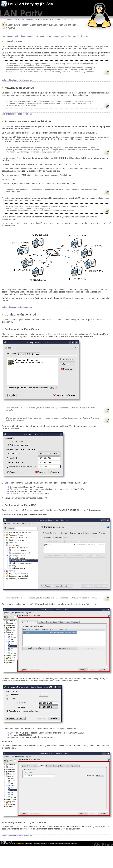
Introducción (7, 36)
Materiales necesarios (24, 36)
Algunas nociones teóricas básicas (51, 36)
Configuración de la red (78, 36)
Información (20, 844)
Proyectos (13, 20)
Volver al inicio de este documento (17, 80)
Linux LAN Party (27, 20)
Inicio (4, 20)
